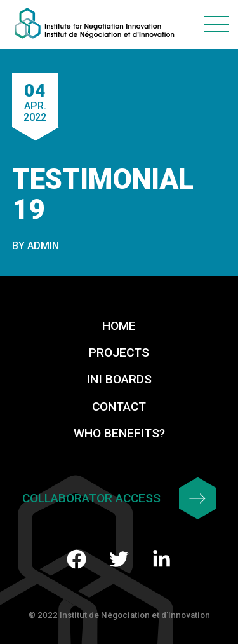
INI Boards (119, 379)
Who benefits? (119, 433)
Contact (119, 407)
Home (119, 326)
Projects (119, 353)
